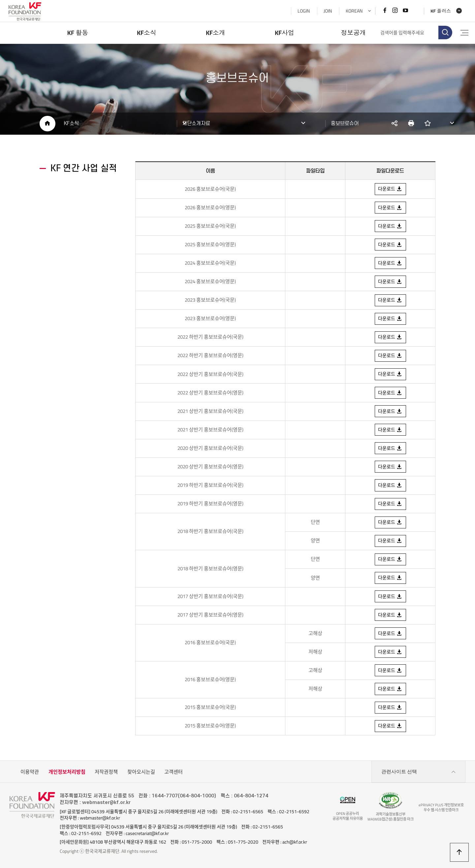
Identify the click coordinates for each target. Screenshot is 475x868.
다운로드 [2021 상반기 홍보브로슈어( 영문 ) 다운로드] (390, 430)
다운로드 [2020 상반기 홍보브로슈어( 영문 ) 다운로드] (390, 467)
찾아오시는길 (141, 773)
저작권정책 (106, 773)
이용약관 (30, 773)
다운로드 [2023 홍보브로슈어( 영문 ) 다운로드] (390, 319)
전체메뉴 (464, 33)
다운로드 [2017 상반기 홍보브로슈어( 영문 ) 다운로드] (390, 616)
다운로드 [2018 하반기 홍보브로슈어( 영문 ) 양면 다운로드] (390, 578)
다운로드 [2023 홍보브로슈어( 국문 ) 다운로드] (390, 263)
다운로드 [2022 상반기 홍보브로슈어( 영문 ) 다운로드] (390, 393)
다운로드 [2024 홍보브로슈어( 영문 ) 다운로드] (390, 282)
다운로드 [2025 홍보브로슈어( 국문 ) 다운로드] (390, 226)
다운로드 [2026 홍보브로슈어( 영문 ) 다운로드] (390, 208)
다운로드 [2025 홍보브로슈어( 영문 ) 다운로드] (390, 245)
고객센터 (174, 773)
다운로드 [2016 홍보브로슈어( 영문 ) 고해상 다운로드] (390, 671)
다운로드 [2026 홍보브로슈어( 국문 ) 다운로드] (390, 189)
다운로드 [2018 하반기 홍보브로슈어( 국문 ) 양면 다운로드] (390, 541)
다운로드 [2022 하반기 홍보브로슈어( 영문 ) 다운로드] (390, 356)
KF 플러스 (440, 11)
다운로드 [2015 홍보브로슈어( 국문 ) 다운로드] (390, 708)
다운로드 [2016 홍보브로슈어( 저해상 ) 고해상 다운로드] (390, 690)
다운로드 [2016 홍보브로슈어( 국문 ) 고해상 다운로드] (390, 634)
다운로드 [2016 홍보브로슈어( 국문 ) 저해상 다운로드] (390, 652)
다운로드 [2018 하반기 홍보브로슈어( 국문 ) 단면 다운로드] (390, 523)
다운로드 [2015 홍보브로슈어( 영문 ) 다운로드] (390, 727)
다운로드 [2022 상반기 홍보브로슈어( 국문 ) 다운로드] (390, 374)
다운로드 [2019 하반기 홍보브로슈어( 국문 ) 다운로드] (390, 486)
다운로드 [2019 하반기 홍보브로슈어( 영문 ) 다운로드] (390, 504)
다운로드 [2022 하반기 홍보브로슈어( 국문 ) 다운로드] (390, 337)
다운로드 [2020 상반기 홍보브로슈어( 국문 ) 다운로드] (390, 449)
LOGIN (302, 11)
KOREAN (353, 11)
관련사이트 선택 (419, 773)
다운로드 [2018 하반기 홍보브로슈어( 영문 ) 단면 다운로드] (390, 560)
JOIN (326, 11)
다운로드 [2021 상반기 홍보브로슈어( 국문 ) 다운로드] (390, 412)
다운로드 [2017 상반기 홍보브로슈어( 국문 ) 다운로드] (390, 597)
